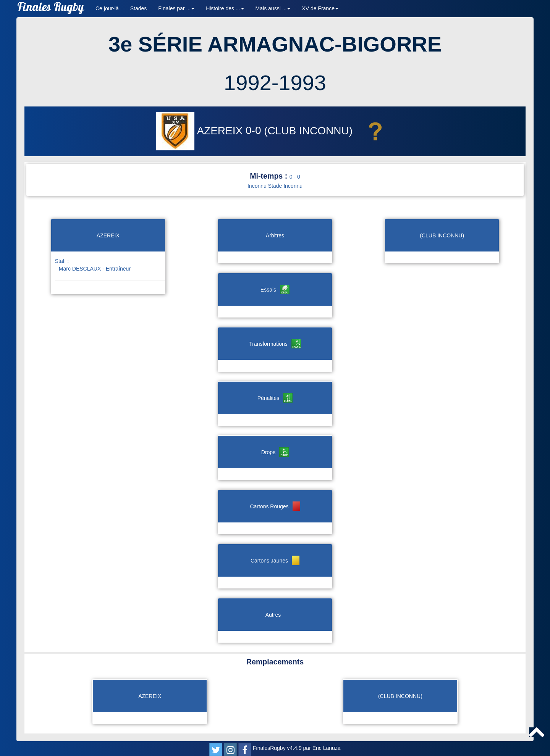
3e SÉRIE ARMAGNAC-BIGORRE (275, 44)
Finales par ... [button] (176, 8)
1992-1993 (275, 83)
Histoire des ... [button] (225, 8)
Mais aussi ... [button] (273, 8)
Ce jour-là (107, 8)
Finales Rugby (51, 9)
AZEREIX (201, 131)
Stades (139, 8)
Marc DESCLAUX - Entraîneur (95, 269)
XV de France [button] (320, 8)
